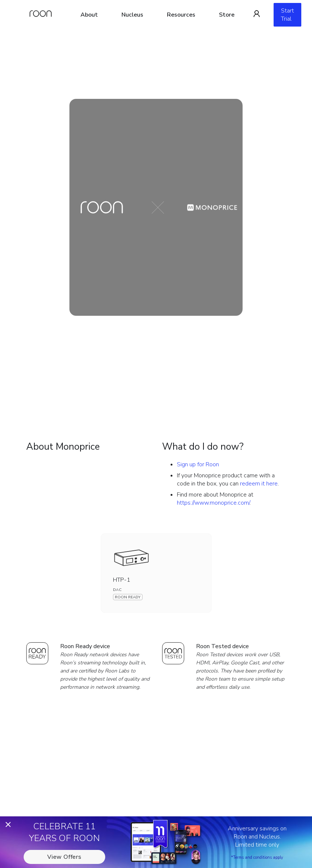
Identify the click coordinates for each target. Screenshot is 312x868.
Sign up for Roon (198, 464)
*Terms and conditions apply (257, 857)
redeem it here (259, 484)
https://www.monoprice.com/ (213, 503)
